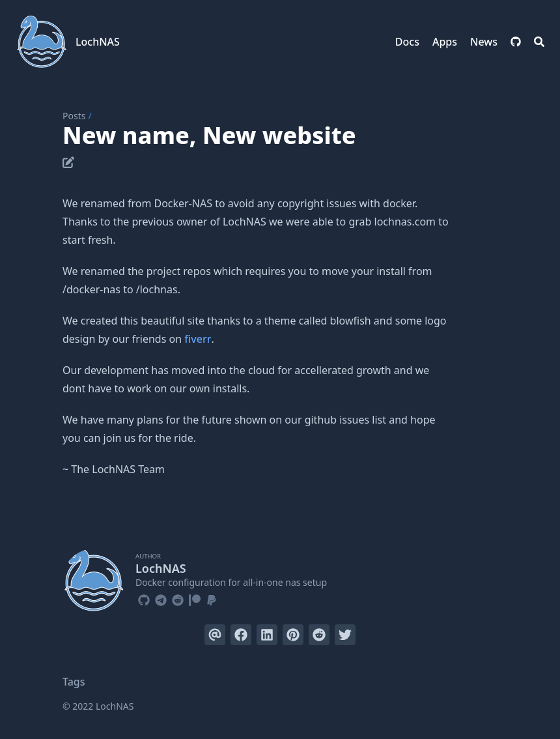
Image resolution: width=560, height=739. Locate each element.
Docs (407, 42)
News (484, 42)
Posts (74, 116)
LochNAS (98, 42)
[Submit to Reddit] (319, 635)
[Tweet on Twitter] (345, 635)
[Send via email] (215, 635)
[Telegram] (161, 598)
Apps (445, 42)
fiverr (198, 339)
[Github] (144, 598)
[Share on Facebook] (241, 635)
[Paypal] (212, 598)
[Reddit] (178, 598)
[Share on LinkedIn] (267, 635)
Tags (74, 682)
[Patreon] (195, 598)
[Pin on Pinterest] (293, 635)
